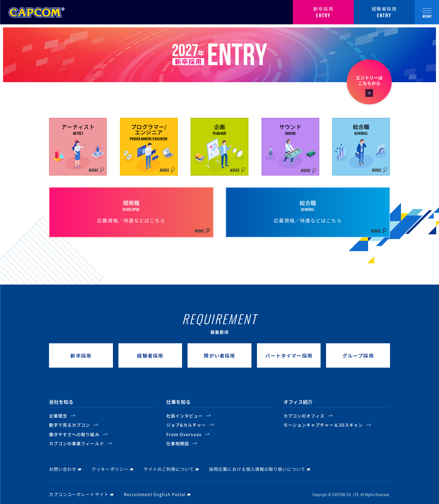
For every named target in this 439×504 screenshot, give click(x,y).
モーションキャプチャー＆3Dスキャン (323, 425)
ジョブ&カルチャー (186, 425)
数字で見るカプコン (70, 425)
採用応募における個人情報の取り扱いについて (257, 469)
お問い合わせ (63, 469)
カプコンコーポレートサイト (79, 494)
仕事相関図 (178, 443)
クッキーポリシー (110, 469)
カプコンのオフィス (304, 416)
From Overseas (184, 434)
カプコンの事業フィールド (77, 443)
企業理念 (58, 416)
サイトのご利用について (169, 469)
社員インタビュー (184, 416)
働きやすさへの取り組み (74, 434)
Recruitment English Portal (155, 494)
